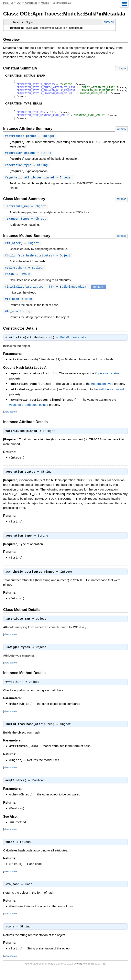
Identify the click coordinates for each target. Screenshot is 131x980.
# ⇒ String (29, 159)
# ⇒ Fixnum (18, 282)
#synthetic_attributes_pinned (29, 413)
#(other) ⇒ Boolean (25, 276)
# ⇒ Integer (30, 142)
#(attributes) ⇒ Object (38, 263)
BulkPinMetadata (74, 346)
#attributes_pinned (111, 398)
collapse (122, 68)
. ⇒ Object (26, 213)
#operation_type (102, 392)
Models (45, 3)
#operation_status (107, 382)
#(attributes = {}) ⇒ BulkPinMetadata (47, 295)
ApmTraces (31, 3)
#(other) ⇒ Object (23, 251)
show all (109, 22)
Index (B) (8, 3)
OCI (19, 3)
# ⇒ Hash (19, 307)
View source (10, 420)
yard (80, 974)
